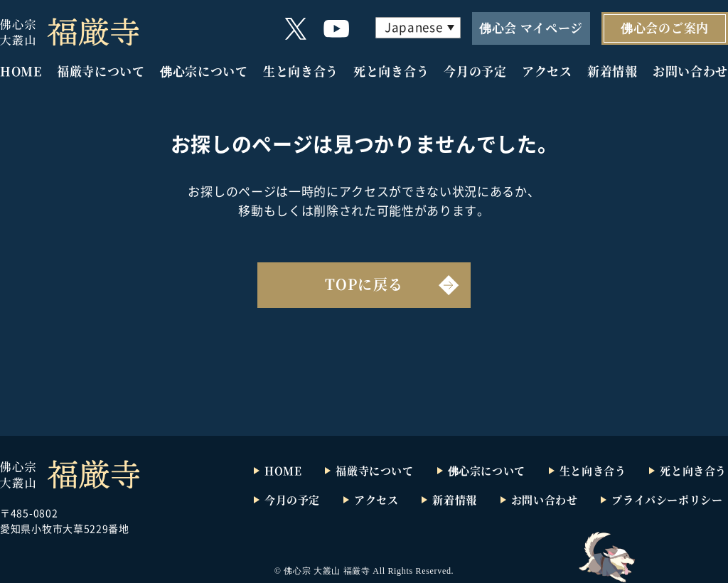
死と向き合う (391, 71)
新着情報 (612, 71)
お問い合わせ (690, 71)
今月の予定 (475, 71)
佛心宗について (204, 71)
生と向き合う (301, 71)
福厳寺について (101, 71)
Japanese (413, 27)
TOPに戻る (364, 284)
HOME (21, 71)
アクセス (547, 71)
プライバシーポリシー (667, 499)
